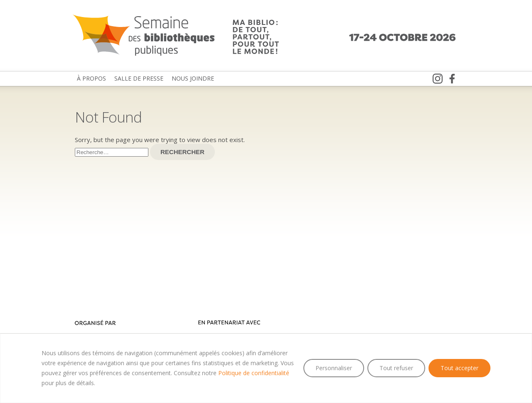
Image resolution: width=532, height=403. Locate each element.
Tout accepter (459, 368)
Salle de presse (139, 78)
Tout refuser (396, 368)
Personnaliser (334, 368)
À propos (91, 78)
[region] (266, 368)
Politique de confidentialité (254, 373)
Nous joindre (193, 78)
